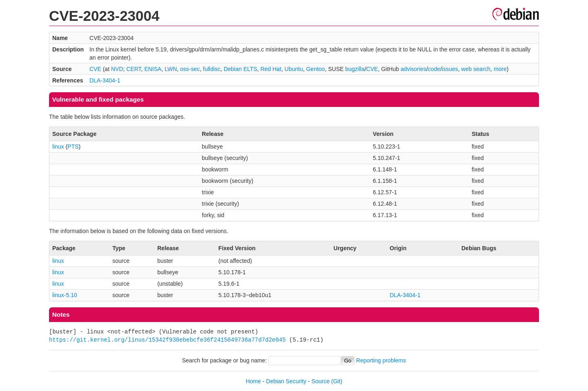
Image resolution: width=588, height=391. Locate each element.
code (434, 69)
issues (450, 69)
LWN (171, 69)
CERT (134, 69)
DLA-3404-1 (105, 80)
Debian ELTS (241, 69)
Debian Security (286, 381)
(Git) (337, 381)
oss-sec (190, 69)
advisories (413, 69)
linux (58, 147)
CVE (95, 69)
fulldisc (212, 69)
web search (476, 69)
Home (253, 381)
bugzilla (355, 69)
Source (321, 381)
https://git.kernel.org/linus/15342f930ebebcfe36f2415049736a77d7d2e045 (167, 340)
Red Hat (271, 69)
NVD (117, 69)
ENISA (153, 69)
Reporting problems (381, 360)
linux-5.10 (65, 295)
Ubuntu (294, 69)
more (500, 69)
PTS (73, 147)
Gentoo (316, 69)
